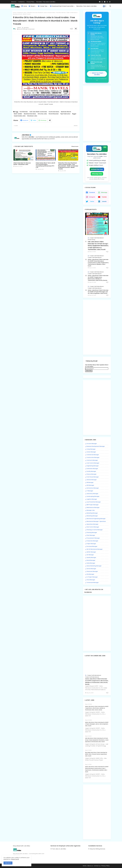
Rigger (74, 114)
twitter (92, 201)
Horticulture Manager (93, 488)
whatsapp (104, 192)
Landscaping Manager (93, 496)
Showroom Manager (92, 571)
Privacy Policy (31, 2)
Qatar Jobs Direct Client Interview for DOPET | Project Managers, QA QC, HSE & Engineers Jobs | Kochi (98, 292)
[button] (110, 6)
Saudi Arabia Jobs (20, 116)
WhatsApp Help (97, 174)
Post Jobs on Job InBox (59, 849)
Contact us (22, 2)
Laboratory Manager (92, 494)
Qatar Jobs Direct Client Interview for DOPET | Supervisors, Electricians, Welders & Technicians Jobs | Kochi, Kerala (98, 278)
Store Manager (91, 580)
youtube (104, 197)
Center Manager (91, 452)
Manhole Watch (66, 112)
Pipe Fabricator (65, 114)
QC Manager (90, 555)
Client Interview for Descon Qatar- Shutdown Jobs (22, 164)
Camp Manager (91, 449)
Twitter (34, 120)
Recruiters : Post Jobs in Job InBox (46, 2)
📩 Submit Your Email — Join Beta (97, 74)
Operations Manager (92, 524)
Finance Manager (91, 474)
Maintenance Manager (93, 508)
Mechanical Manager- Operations (96, 521)
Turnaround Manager (93, 583)
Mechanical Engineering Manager (96, 519)
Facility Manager (91, 471)
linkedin (104, 201)
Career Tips (43, 6)
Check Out (14, 859)
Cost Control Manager (93, 463)
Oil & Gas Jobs (42, 114)
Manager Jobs (91, 510)
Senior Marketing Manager (94, 566)
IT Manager (90, 491)
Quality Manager (91, 558)
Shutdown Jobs (22, 13)
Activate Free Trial (97, 169)
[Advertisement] (46, 189)
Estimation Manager (92, 469)
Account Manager (92, 444)
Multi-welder (18, 114)
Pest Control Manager (93, 527)
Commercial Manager (93, 455)
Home (24, 6)
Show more (75, 146)
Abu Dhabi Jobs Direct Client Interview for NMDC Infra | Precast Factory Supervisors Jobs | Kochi (96, 754)
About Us (14, 2)
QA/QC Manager (91, 552)
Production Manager (92, 541)
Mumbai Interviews (30, 114)
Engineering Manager (93, 466)
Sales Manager (91, 563)
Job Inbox (26, 135)
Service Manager (91, 569)
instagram (92, 197)
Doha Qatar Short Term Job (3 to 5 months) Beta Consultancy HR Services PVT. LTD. (45, 165)
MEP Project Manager (93, 505)
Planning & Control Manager (95, 530)
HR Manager (90, 483)
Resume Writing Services (98, 849)
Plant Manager (91, 535)
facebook (92, 192)
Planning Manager (92, 533)
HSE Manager (90, 485)
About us (90, 866)
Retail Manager (91, 560)
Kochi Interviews (54, 112)
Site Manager (90, 574)
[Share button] (50, 120)
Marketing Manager (92, 513)
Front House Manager (93, 477)
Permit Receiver (54, 114)
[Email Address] (97, 369)
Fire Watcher (24, 112)
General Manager (92, 480)
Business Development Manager (96, 446)
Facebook (25, 120)
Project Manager (91, 544)
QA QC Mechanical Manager (95, 549)
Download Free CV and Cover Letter (62, 6)
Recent (32, 6)
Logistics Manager (92, 499)
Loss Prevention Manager (94, 502)
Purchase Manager (92, 546)
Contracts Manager (92, 460)
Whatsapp (43, 120)
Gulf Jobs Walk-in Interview (38, 112)
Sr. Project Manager (92, 577)
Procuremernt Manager (93, 538)
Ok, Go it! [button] (8, 863)
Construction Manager (93, 457)
